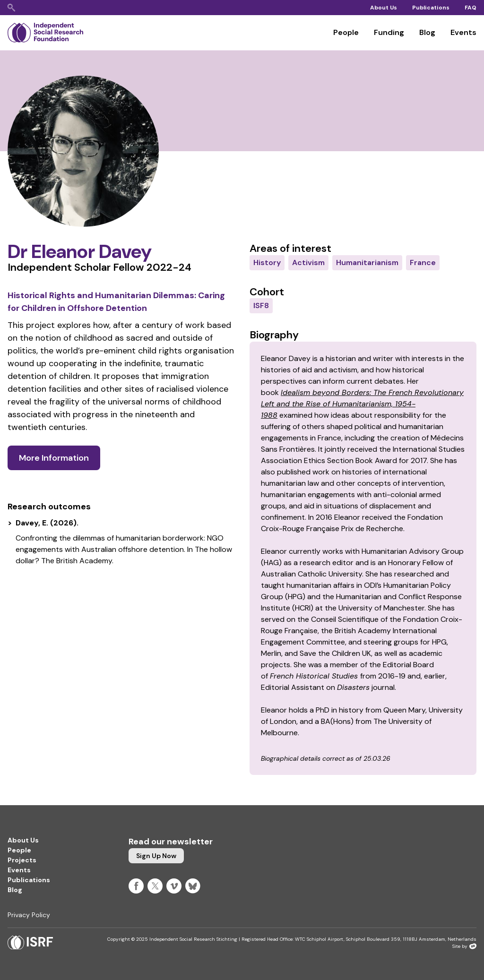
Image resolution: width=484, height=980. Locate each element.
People (346, 32)
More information (54, 458)
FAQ (471, 8)
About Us (384, 8)
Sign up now (156, 856)
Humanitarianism (367, 262)
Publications (431, 8)
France (423, 262)
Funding (389, 32)
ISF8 (261, 305)
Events (463, 32)
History (267, 262)
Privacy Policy (29, 915)
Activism (308, 262)
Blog (427, 32)
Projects (22, 860)
